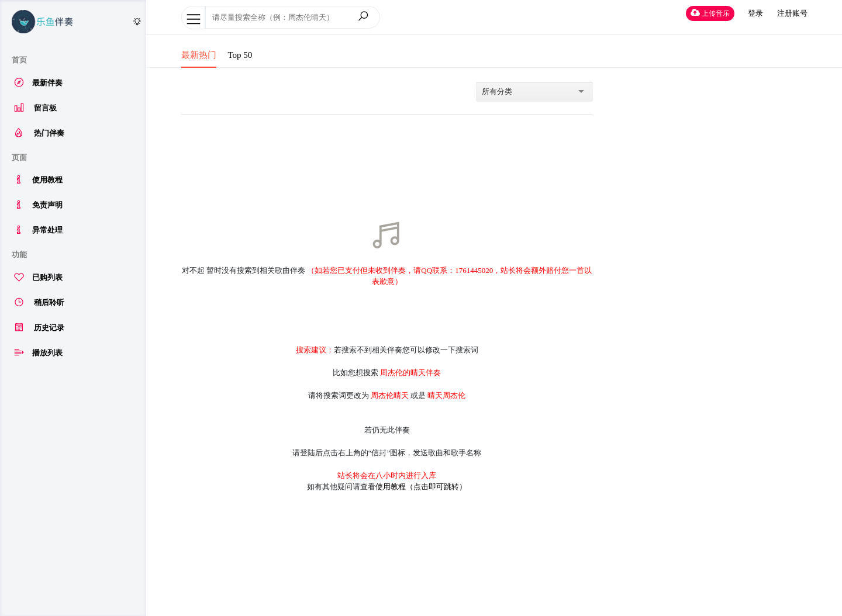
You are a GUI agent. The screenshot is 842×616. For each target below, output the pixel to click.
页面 (19, 158)
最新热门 (199, 55)
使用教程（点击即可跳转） (421, 487)
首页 (19, 60)
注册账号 (792, 13)
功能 (19, 255)
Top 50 (240, 55)
